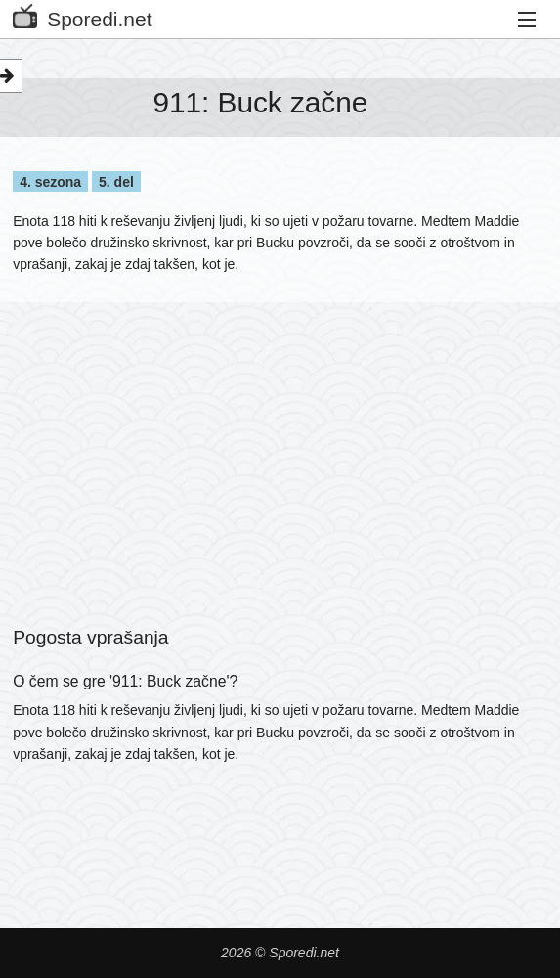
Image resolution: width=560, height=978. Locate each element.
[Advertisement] (280, 439)
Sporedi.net (82, 15)
